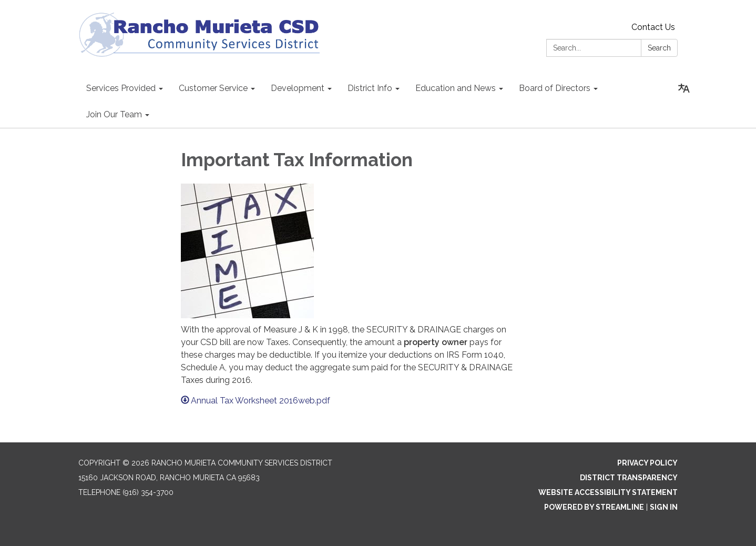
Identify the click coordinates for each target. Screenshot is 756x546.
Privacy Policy (647, 463)
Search (659, 48)
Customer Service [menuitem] (213, 88)
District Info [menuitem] (370, 88)
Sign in (664, 507)
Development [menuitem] (298, 88)
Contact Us (653, 27)
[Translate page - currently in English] (684, 88)
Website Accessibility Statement (608, 492)
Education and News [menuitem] (456, 88)
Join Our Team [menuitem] (114, 114)
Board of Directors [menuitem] (555, 88)
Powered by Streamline (594, 507)
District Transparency (629, 478)
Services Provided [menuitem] (121, 88)
